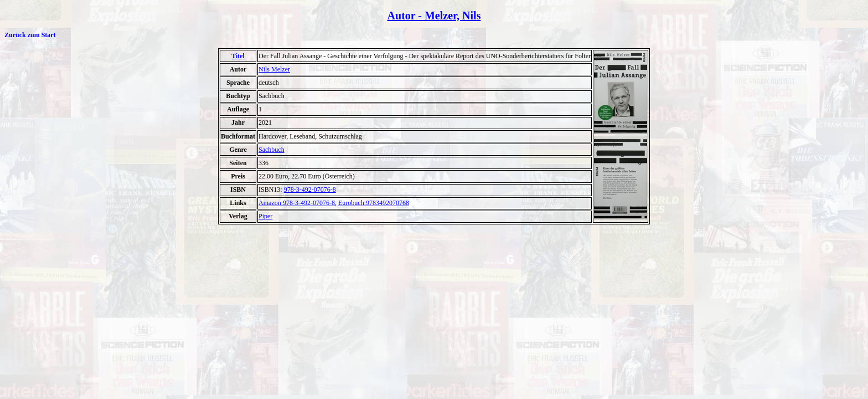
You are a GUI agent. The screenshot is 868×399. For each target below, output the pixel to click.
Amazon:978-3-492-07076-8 (297, 203)
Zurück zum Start (30, 35)
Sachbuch (272, 150)
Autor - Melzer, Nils (434, 16)
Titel (238, 56)
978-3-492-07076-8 (310, 190)
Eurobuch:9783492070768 (374, 203)
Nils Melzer (274, 69)
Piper (265, 216)
